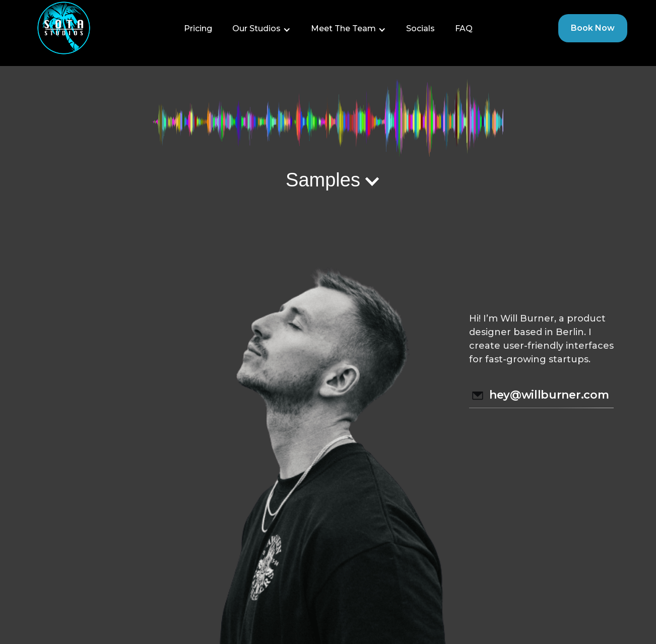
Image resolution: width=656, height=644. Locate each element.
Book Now (593, 28)
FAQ (464, 28)
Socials (420, 28)
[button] (261, 29)
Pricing (198, 28)
